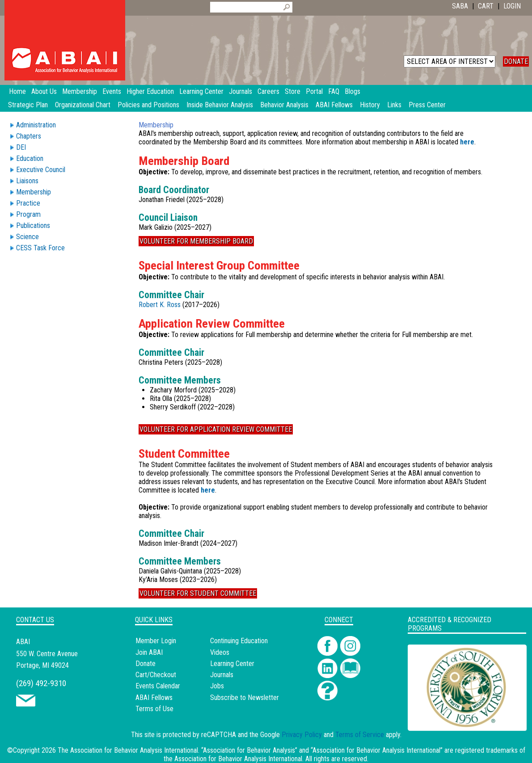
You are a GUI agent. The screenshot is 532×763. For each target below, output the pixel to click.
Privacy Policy (302, 735)
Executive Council (41, 170)
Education (30, 158)
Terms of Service (360, 735)
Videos (220, 652)
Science (27, 237)
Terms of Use (154, 709)
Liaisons (27, 181)
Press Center (427, 105)
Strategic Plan (28, 105)
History (370, 105)
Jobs (217, 686)
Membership (34, 192)
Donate (146, 664)
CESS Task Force (40, 248)
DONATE (516, 61)
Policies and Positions (148, 105)
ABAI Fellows (334, 105)
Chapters (29, 136)
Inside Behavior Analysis (220, 105)
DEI (21, 147)
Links (394, 105)
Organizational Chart (83, 105)
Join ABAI (149, 652)
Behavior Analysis (284, 105)
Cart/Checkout (156, 675)
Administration (36, 125)
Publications (33, 226)
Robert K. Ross (160, 305)
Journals (222, 675)
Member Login (156, 641)
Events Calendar (158, 686)
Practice (28, 203)
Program (28, 214)
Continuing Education (239, 641)
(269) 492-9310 (41, 683)
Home (17, 91)
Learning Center (232, 664)
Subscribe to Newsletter (245, 698)
